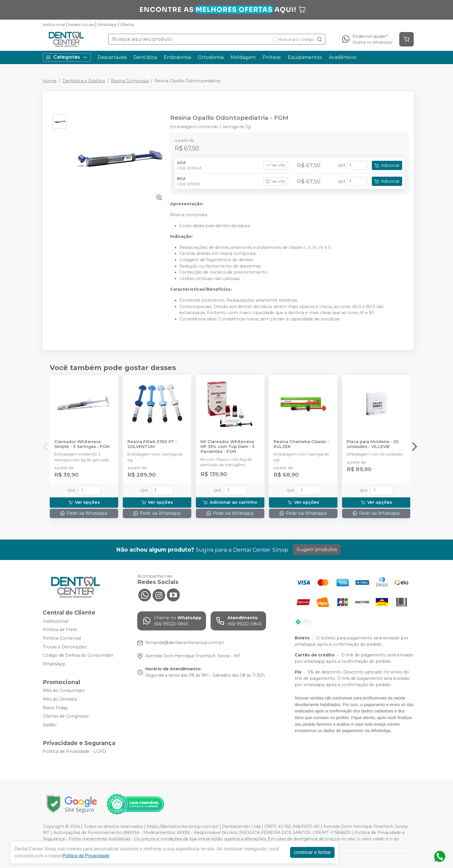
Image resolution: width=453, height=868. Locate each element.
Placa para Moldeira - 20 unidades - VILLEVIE (373, 444)
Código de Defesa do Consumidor (78, 655)
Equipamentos (305, 57)
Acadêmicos (342, 57)
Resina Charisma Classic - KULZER (301, 444)
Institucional (54, 25)
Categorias (67, 57)
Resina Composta (130, 81)
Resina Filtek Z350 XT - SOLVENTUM (152, 444)
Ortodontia (211, 57)
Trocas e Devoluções (65, 647)
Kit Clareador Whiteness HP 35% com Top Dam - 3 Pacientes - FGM (228, 447)
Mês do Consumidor (64, 691)
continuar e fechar (312, 852)
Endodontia (177, 57)
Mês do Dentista (60, 699)
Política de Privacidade (86, 856)
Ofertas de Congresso (66, 716)
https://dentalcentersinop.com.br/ (183, 826)
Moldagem (243, 57)
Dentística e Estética (84, 81)
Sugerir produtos (317, 549)
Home (50, 81)
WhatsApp (107, 25)
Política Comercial (62, 638)
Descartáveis (112, 57)
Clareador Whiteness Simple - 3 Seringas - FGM (82, 444)
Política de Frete (60, 630)
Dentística (145, 57)
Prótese (272, 57)
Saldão (50, 725)
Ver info (276, 165)
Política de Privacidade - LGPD (74, 752)
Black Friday (55, 708)
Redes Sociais (81, 25)
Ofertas (127, 25)
